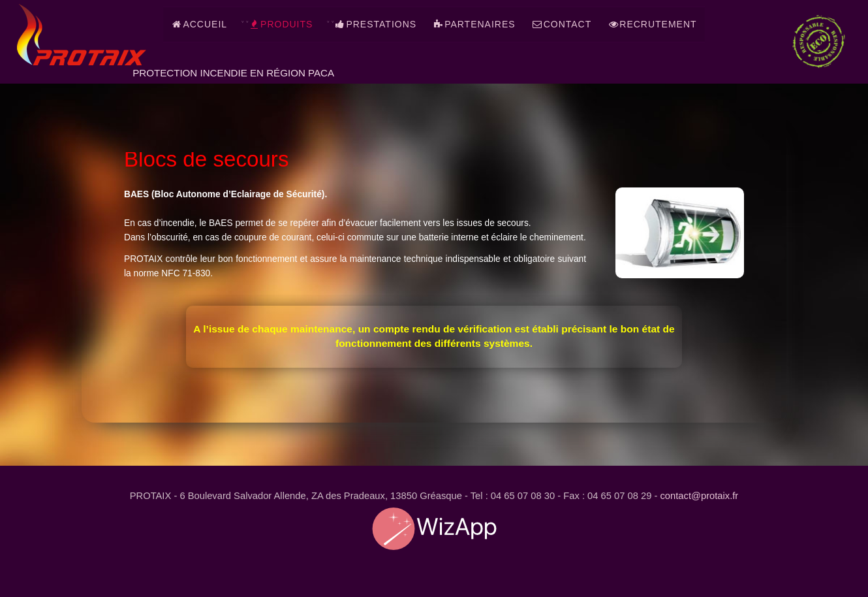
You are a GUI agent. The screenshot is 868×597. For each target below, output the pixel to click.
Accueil (199, 24)
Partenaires (474, 24)
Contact (562, 24)
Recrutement (652, 24)
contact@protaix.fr (700, 496)
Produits (281, 24)
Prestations (375, 24)
